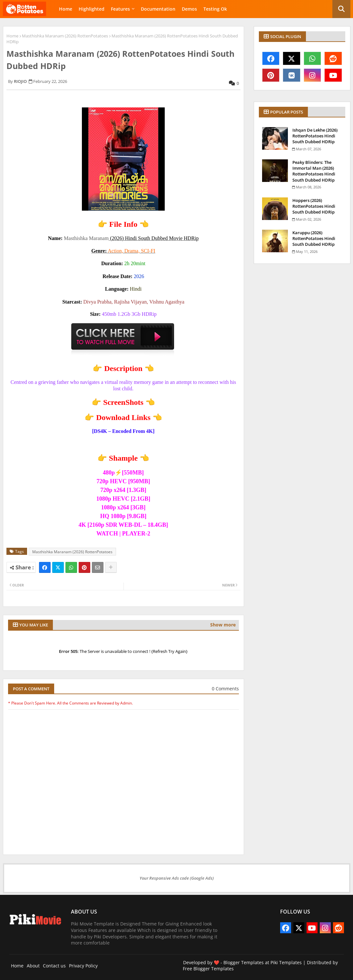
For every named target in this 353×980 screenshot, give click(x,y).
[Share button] (111, 567)
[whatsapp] (313, 58)
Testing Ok (215, 9)
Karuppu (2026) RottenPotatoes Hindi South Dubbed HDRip (314, 238)
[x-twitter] (292, 58)
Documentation (158, 9)
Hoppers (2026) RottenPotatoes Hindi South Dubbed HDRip (314, 206)
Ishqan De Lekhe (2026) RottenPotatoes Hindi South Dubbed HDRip (315, 136)
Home (66, 9)
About (33, 966)
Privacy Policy (83, 966)
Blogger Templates (244, 962)
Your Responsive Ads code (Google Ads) (177, 878)
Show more (223, 625)
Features (120, 9)
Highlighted (92, 9)
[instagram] (313, 75)
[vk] (292, 75)
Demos (189, 9)
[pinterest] (271, 75)
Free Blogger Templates (208, 969)
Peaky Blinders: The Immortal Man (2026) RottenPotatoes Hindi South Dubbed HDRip (314, 171)
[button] (341, 9)
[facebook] (271, 58)
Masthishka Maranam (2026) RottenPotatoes (65, 36)
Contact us (54, 966)
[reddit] (333, 58)
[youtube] (333, 75)
